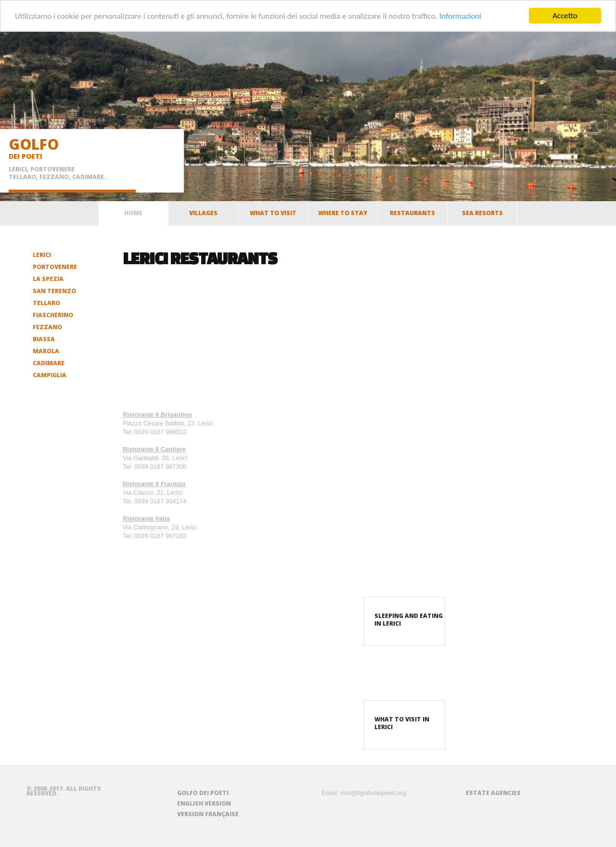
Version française (208, 814)
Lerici (42, 255)
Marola (46, 351)
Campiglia (50, 375)
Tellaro (46, 303)
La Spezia (48, 279)
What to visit (273, 216)
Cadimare (49, 363)
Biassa (44, 339)
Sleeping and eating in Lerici (409, 620)
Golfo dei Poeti (203, 793)
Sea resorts (482, 216)
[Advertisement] (183, 339)
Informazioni (460, 16)
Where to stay (343, 216)
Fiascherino (53, 315)
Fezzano (47, 327)
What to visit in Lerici (402, 723)
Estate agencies (493, 793)
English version (204, 803)
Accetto (565, 16)
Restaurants (412, 216)
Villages (203, 216)
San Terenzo (54, 291)
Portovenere (55, 267)
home (133, 213)
